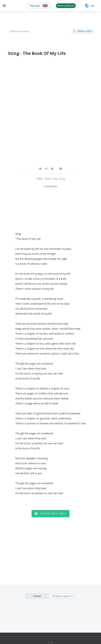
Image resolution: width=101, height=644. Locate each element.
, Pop (54, 179)
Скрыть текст (83, 31)
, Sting (61, 179)
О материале (50, 186)
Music (48, 179)
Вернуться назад (18, 31)
